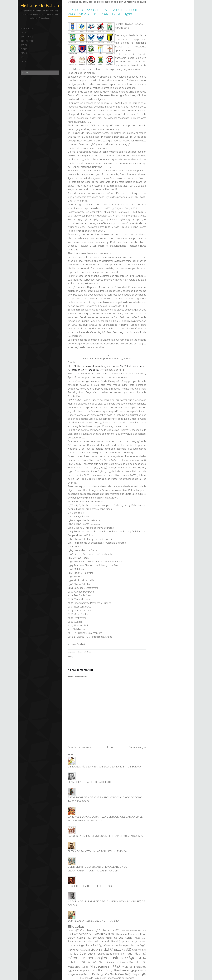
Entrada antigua (138, 747)
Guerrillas (133, 954)
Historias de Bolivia (40, 6)
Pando (24, 61)
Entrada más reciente (79, 747)
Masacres (74, 967)
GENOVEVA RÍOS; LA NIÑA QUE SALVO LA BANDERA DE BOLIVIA (104, 767)
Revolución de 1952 (94, 974)
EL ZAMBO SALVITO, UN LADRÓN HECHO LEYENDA (97, 851)
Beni (23, 57)
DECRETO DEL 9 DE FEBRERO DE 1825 (90, 886)
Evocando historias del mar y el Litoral (93, 941)
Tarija (24, 49)
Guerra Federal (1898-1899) (104, 954)
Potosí (24, 53)
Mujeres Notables (134, 967)
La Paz (24, 33)
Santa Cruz (27, 37)
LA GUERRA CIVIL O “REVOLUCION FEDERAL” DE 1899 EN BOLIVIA (105, 836)
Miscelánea (99, 966)
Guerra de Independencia (121, 945)
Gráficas (129, 942)
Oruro (24, 45)
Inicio (110, 747)
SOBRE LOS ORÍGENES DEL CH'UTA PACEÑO (93, 921)
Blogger (129, 978)
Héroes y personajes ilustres (95, 958)
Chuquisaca (27, 29)
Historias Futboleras (83, 652)
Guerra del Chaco (106, 949)
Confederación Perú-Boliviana (133, 930)
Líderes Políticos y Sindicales (123, 962)
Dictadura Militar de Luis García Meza (117, 938)
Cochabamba (28, 41)
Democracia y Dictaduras (89, 934)
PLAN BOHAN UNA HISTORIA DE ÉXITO (90, 782)
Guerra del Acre (76, 950)
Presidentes (122, 970)
